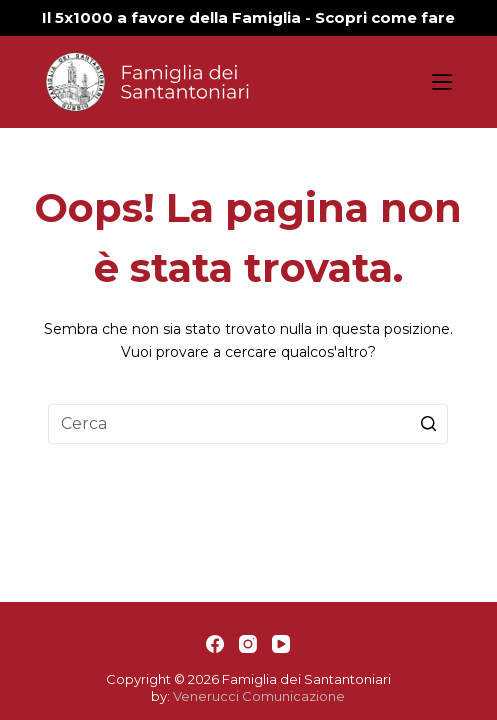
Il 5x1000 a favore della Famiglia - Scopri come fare (248, 17)
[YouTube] (281, 644)
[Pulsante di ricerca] (428, 424)
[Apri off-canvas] (442, 82)
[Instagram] (248, 644)
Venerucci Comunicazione (259, 696)
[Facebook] (215, 644)
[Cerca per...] (248, 424)
